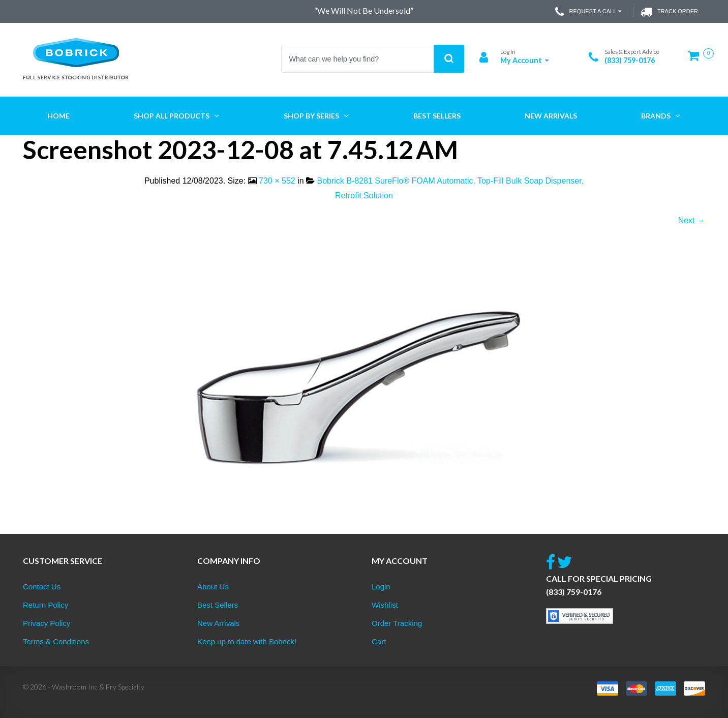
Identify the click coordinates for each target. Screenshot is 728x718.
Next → (692, 220)
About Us (213, 587)
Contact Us (42, 587)
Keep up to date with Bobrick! (247, 641)
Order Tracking (397, 623)
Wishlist (385, 605)
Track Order (669, 12)
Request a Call (589, 12)
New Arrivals (218, 623)
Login (381, 587)
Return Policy (45, 605)
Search (449, 59)
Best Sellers (218, 605)
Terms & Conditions (56, 641)
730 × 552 (277, 181)
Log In (508, 52)
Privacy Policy (47, 623)
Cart (379, 641)
